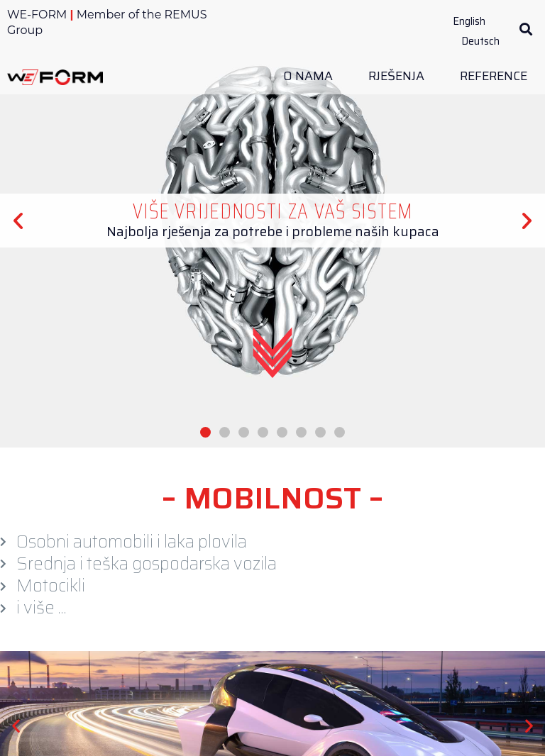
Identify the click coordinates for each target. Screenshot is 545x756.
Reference (494, 76)
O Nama (312, 76)
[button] (525, 29)
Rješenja (400, 76)
